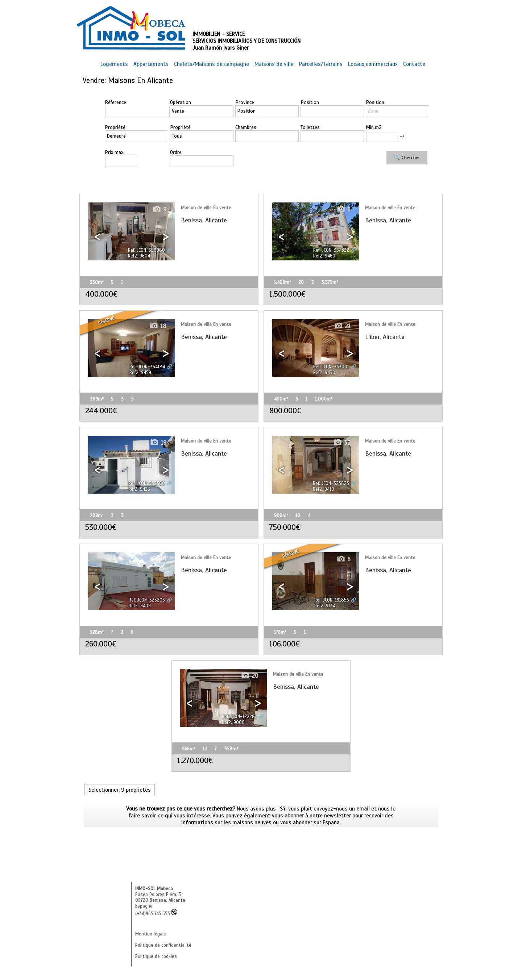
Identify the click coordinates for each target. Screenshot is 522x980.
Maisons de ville (274, 64)
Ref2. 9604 (139, 256)
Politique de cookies (156, 956)
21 (342, 326)
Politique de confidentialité (163, 945)
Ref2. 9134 (325, 606)
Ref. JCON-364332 (331, 250)
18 (158, 326)
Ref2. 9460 (324, 256)
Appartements (151, 64)
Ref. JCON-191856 (332, 600)
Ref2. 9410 (324, 489)
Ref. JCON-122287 (239, 717)
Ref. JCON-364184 (147, 367)
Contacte (414, 64)
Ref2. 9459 (140, 373)
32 (342, 443)
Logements (114, 64)
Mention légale (151, 934)
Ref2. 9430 (324, 373)
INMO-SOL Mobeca (154, 889)
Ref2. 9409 (140, 606)
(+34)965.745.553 (156, 914)
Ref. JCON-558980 (146, 250)
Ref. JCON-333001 (331, 367)
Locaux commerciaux (373, 64)
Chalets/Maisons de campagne (212, 64)
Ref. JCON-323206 (147, 600)
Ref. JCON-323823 (331, 483)
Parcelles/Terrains (321, 64)
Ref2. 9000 (233, 723)
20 (250, 676)
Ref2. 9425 (139, 489)
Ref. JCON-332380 (147, 483)
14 (158, 559)
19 (158, 443)
